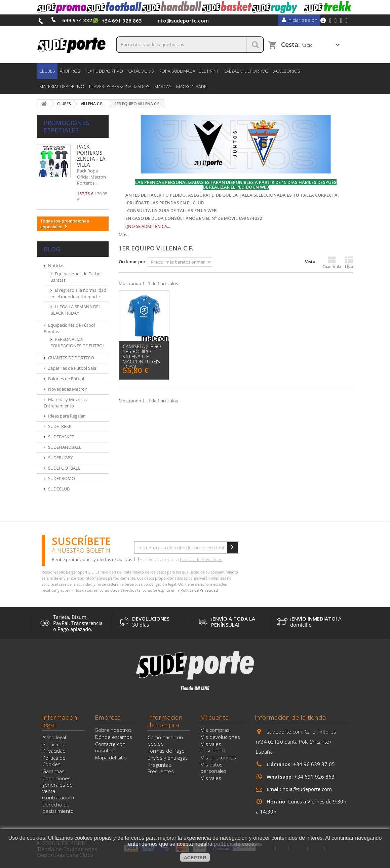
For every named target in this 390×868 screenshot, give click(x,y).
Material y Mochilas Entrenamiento (65, 403)
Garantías (53, 771)
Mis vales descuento (213, 747)
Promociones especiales (66, 126)
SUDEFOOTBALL (64, 468)
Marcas (163, 86)
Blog (52, 249)
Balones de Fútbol (66, 379)
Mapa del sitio (111, 757)
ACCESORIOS (287, 71)
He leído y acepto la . (179, 559)
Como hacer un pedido (165, 740)
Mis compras (215, 730)
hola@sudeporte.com (307, 789)
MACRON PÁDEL (192, 86)
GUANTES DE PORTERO (71, 358)
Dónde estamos (114, 737)
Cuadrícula (332, 263)
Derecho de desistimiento (58, 808)
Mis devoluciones (220, 737)
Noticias (56, 266)
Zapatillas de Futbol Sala (72, 368)
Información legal (60, 721)
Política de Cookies (54, 761)
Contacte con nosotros (110, 747)
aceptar (195, 858)
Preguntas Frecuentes (161, 768)
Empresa (108, 717)
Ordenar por (132, 262)
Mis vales (211, 778)
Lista (349, 263)
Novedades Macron (68, 389)
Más (123, 235)
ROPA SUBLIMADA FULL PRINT (189, 71)
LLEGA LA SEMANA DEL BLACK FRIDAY (76, 310)
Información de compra (165, 721)
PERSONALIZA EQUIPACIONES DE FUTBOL (78, 342)
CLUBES (47, 71)
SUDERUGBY (60, 458)
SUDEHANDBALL (65, 447)
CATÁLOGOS (141, 71)
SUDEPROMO (62, 478)
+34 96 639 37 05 (314, 764)
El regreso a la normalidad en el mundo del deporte (78, 293)
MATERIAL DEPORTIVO (62, 86)
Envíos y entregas (168, 758)
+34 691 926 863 (314, 777)
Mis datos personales (213, 768)
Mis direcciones (218, 757)
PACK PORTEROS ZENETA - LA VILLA (91, 156)
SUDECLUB (59, 489)
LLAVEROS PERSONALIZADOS (119, 86)
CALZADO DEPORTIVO (246, 71)
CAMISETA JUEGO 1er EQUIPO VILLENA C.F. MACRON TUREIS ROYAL (142, 357)
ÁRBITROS (70, 71)
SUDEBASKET (61, 437)
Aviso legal (54, 737)
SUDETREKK (60, 426)
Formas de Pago (166, 751)
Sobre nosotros (113, 730)
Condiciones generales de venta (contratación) (58, 788)
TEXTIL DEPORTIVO (104, 71)
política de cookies (238, 844)
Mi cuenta (214, 717)
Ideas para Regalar (66, 416)
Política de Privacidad (201, 559)
